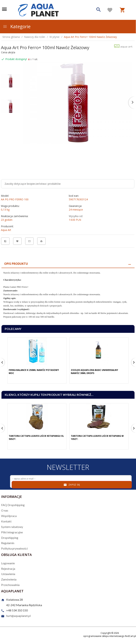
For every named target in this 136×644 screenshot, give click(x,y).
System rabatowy (12, 527)
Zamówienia (9, 579)
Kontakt (6, 521)
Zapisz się (72, 485)
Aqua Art (6, 230)
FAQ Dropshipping (13, 505)
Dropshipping (10, 538)
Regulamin (8, 543)
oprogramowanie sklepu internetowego (104, 636)
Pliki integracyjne (12, 532)
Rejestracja (8, 569)
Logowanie (8, 563)
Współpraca (9, 516)
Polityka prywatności (14, 548)
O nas (5, 510)
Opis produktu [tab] (16, 264)
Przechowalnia (10, 585)
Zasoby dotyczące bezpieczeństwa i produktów (33, 184)
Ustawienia (8, 574)
